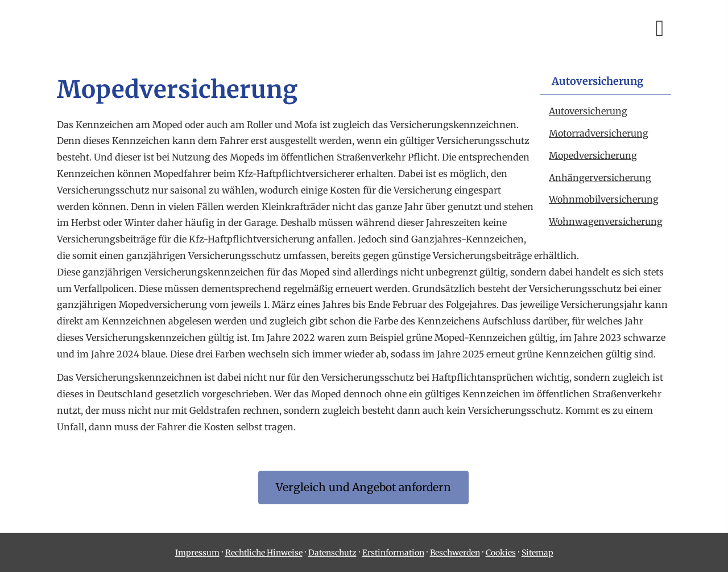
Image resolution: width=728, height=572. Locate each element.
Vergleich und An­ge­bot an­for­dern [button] (363, 487)
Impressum (197, 553)
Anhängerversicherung (600, 178)
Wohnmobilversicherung (604, 199)
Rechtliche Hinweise (264, 553)
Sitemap (537, 553)
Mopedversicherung (593, 155)
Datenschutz (332, 553)
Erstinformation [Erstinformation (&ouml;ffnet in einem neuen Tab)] (393, 553)
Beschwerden (455, 553)
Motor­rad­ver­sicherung (599, 133)
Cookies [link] (501, 553)
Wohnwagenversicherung (606, 221)
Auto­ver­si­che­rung (588, 111)
